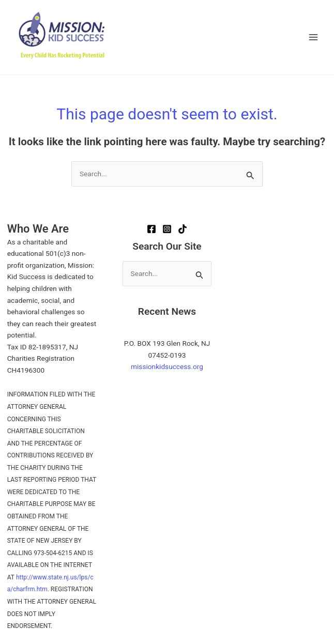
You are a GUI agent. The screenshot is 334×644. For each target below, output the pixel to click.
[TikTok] (183, 229)
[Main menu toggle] (314, 37)
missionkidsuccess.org (167, 366)
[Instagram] (167, 229)
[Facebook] (151, 229)
